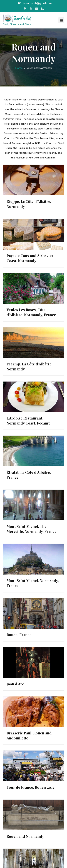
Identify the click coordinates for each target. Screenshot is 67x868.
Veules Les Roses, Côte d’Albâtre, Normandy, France (31, 312)
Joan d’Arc (15, 684)
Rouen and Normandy (25, 836)
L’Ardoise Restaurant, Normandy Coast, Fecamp (29, 420)
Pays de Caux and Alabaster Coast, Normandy (30, 258)
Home (19, 68)
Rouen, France (19, 635)
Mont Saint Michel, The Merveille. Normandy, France (32, 529)
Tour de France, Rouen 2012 (31, 787)
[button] (61, 20)
